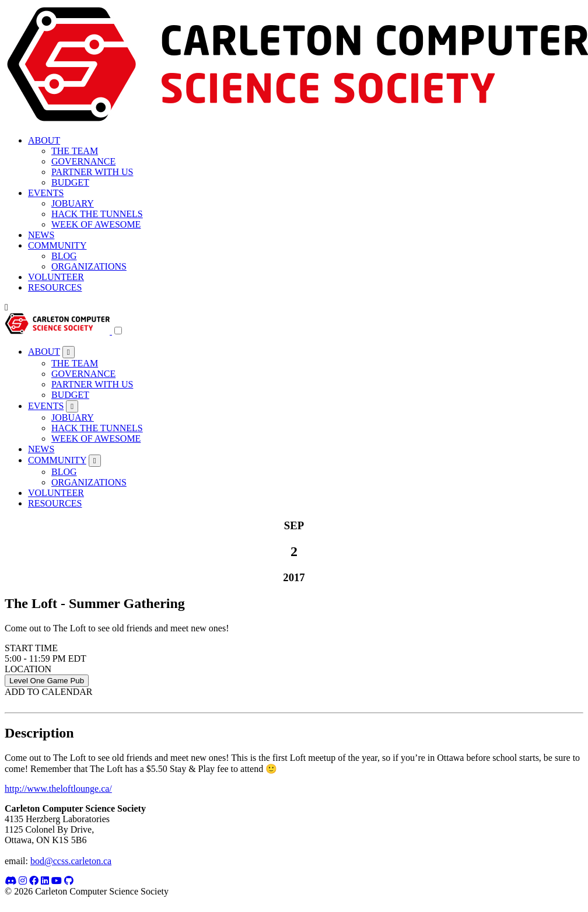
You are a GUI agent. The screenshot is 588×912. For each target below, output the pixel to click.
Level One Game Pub (47, 681)
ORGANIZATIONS (89, 266)
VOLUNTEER (56, 277)
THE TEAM (75, 151)
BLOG (64, 256)
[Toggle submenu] (69, 352)
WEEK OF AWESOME (96, 224)
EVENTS (46, 193)
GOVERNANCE (83, 161)
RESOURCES (55, 287)
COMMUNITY (57, 245)
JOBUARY (73, 203)
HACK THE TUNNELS (97, 214)
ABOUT (44, 140)
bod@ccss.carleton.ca (71, 861)
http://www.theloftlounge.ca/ (58, 789)
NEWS (41, 235)
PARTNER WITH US (92, 172)
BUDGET (70, 182)
